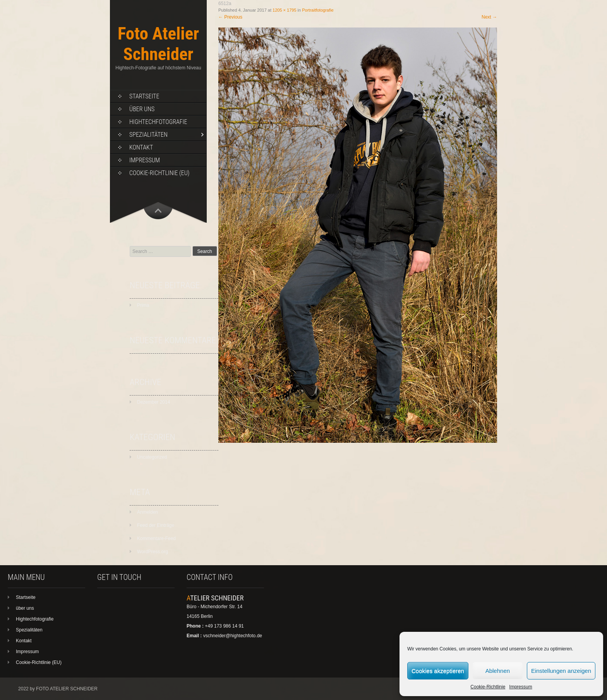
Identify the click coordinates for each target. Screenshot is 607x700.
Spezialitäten (148, 135)
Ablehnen (498, 671)
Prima (143, 305)
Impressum (520, 687)
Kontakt (141, 147)
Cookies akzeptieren (438, 671)
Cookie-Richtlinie (488, 687)
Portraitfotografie (318, 10)
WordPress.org (153, 552)
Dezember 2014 (153, 402)
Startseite (144, 96)
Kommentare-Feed (156, 538)
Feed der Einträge (156, 525)
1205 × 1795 (284, 10)
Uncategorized (152, 457)
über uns (142, 109)
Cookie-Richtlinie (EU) (159, 173)
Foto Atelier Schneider (158, 44)
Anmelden (147, 512)
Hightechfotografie (158, 122)
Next (489, 17)
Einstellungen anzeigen (561, 671)
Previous (230, 17)
